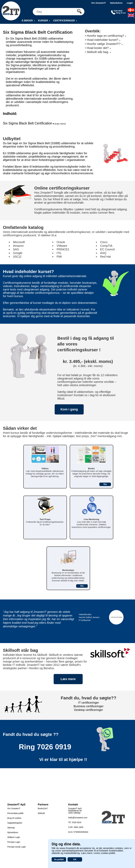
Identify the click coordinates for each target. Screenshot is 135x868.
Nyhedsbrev (116, 3)
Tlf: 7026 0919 (75, 822)
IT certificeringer (89, 703)
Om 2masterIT (98, 3)
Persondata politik (15, 813)
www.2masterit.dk (69, 848)
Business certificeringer (89, 706)
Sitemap (11, 828)
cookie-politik (108, 853)
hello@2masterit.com (78, 818)
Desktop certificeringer (89, 710)
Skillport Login (14, 837)
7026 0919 (54, 747)
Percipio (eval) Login (17, 847)
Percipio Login (14, 842)
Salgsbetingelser (15, 823)
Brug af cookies (14, 818)
